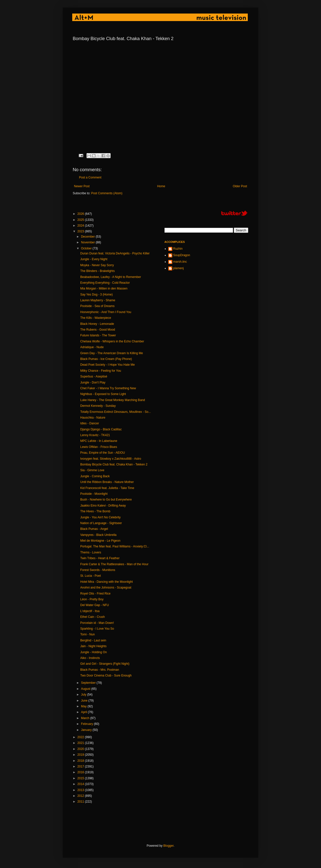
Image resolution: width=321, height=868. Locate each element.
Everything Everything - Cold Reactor (105, 283)
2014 (81, 784)
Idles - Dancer (90, 423)
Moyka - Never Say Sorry (97, 265)
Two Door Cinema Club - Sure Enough (106, 676)
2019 (81, 755)
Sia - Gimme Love (92, 470)
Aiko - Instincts (90, 658)
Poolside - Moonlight (94, 494)
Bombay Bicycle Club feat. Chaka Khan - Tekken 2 (114, 464)
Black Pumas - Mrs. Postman (100, 670)
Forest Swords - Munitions (98, 570)
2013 (81, 790)
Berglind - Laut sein (93, 640)
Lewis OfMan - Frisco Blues (99, 447)
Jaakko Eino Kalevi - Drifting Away (103, 506)
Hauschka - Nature (93, 418)
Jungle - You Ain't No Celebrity (100, 517)
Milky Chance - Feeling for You (101, 371)
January (87, 730)
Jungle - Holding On (94, 652)
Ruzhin (178, 249)
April (84, 712)
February (87, 724)
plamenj (179, 268)
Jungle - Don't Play (93, 382)
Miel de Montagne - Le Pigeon (100, 541)
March (86, 718)
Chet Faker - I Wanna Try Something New (108, 388)
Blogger (168, 846)
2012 (81, 796)
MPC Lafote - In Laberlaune (99, 441)
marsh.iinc (180, 262)
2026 (81, 214)
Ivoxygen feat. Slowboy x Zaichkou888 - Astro (111, 459)
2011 (81, 802)
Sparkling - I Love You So (97, 629)
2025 (81, 220)
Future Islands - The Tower (98, 335)
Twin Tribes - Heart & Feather (100, 558)
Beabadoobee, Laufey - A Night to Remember (111, 277)
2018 (81, 761)
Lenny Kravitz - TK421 (95, 435)
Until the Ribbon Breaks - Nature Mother (107, 482)
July (84, 695)
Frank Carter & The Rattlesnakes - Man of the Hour (114, 564)
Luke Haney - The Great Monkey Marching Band (113, 400)
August (86, 689)
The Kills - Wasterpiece (96, 318)
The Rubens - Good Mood (98, 330)
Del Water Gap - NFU (95, 605)
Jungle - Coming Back (95, 476)
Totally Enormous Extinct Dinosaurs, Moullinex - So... (115, 412)
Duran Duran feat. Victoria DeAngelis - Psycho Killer (115, 253)
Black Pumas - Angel (94, 529)
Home (161, 186)
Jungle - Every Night (94, 259)
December (88, 237)
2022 (81, 737)
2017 (81, 766)
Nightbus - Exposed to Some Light (103, 394)
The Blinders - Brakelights (97, 271)
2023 (81, 231)
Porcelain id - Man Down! (97, 623)
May (84, 706)
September (89, 683)
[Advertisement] (164, 824)
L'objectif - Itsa (90, 611)
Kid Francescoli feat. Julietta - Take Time (107, 488)
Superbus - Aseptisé (94, 376)
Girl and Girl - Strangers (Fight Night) (105, 664)
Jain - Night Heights (93, 646)
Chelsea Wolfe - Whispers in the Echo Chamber (112, 341)
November (88, 242)
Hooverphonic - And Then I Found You (106, 312)
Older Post (240, 186)
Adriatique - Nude (92, 347)
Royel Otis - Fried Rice (95, 594)
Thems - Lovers (91, 552)
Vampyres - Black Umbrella (98, 535)
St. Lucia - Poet (91, 576)
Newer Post (82, 186)
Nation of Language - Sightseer (101, 523)
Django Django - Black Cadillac (101, 429)
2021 (81, 743)
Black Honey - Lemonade (97, 324)
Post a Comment (90, 177)
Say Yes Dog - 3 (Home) (96, 295)
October (87, 248)
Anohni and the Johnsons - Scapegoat (106, 588)
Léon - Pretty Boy (92, 599)
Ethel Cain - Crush (93, 617)
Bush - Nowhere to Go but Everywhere (106, 500)
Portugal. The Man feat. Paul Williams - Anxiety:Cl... (115, 546)
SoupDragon (182, 255)
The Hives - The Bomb (95, 511)
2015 (81, 778)
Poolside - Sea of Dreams (97, 306)
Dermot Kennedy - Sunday (98, 406)
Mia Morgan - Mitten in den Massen (104, 288)
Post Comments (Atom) (107, 193)
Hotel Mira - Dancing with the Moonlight (106, 582)
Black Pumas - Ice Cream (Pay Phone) (106, 359)
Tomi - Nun (88, 634)
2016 (81, 772)
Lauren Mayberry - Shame (98, 300)
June (85, 701)
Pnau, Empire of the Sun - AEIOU (103, 453)
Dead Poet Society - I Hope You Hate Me (107, 365)
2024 (81, 226)
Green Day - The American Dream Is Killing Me (112, 353)
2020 (81, 749)
